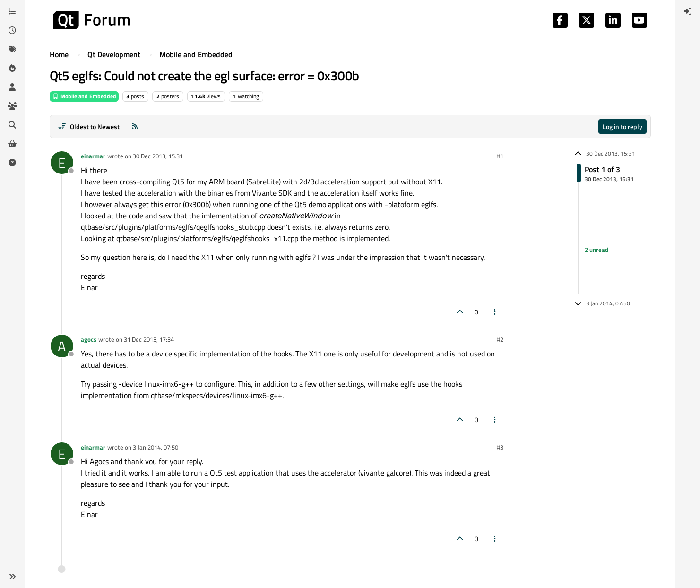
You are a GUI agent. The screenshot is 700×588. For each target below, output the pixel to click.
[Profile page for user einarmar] (62, 163)
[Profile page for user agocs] (62, 346)
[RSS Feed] (135, 126)
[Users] (12, 87)
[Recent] (12, 30)
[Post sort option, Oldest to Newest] (89, 126)
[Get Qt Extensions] (12, 144)
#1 (500, 156)
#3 (500, 447)
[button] (12, 577)
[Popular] (12, 68)
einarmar (93, 156)
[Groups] (12, 106)
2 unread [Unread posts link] (596, 250)
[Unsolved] (12, 163)
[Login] (688, 11)
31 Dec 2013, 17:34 (149, 339)
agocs (89, 339)
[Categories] (12, 11)
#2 (500, 339)
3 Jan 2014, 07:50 (156, 447)
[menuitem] (688, 11)
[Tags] (12, 49)
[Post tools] (495, 312)
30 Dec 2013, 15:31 (158, 156)
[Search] (12, 125)
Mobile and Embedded (84, 96)
